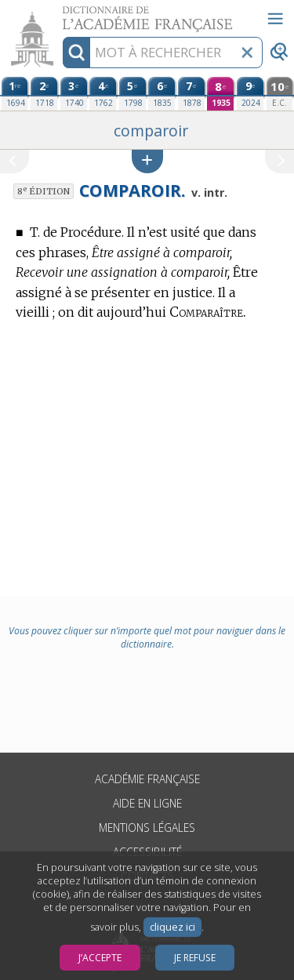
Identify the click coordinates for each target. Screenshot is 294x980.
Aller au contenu (61, 14)
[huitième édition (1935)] (220, 94)
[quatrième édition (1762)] (103, 94)
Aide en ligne (147, 803)
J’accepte (100, 958)
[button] (147, 161)
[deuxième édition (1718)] (44, 94)
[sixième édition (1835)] (162, 94)
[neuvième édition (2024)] (250, 94)
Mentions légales (147, 828)
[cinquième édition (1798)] (132, 94)
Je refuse (195, 958)
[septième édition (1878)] (191, 94)
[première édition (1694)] (15, 94)
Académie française (147, 779)
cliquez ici (172, 927)
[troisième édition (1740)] (74, 94)
